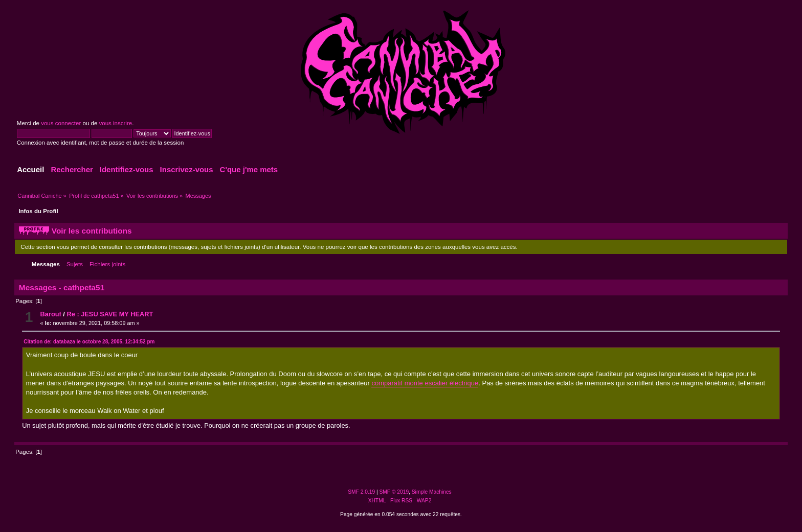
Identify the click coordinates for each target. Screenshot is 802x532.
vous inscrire (116, 123)
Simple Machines (432, 492)
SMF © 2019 (394, 492)
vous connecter (61, 123)
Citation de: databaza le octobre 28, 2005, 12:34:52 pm (89, 342)
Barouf (51, 314)
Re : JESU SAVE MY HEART (110, 314)
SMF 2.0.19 (361, 492)
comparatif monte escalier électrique (425, 383)
